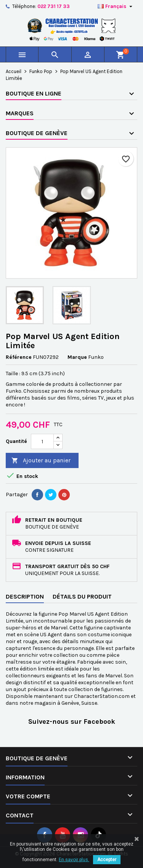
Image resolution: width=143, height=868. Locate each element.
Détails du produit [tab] (82, 596)
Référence (19, 357)
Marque (77, 357)
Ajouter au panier (41, 461)
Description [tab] (25, 596)
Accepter (107, 860)
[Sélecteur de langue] (116, 6)
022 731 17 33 (54, 6)
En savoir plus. (74, 860)
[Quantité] (42, 441)
